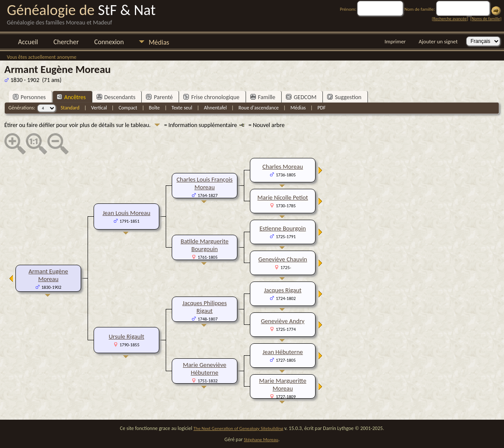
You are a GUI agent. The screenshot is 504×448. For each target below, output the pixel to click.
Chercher (66, 42)
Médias (159, 42)
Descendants (116, 97)
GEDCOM (301, 97)
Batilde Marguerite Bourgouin (205, 245)
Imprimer (395, 41)
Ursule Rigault (126, 336)
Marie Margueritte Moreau (283, 384)
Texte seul (182, 108)
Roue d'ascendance (258, 108)
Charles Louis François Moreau (205, 183)
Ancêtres (71, 97)
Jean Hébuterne (283, 352)
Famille (263, 97)
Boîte (154, 108)
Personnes (29, 97)
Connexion (109, 42)
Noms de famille (486, 19)
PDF (321, 108)
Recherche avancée (450, 19)
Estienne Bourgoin (282, 228)
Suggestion (344, 97)
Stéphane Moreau (261, 440)
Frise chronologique (211, 97)
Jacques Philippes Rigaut (205, 307)
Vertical (99, 108)
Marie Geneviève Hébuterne (205, 369)
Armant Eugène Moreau (48, 275)
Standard (70, 108)
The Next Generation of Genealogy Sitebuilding (238, 428)
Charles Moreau (283, 166)
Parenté (159, 97)
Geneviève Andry (283, 321)
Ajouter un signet (438, 41)
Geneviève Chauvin (283, 259)
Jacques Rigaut (283, 290)
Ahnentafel (215, 108)
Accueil (28, 42)
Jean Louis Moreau (126, 213)
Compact (128, 108)
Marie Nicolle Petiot (283, 197)
